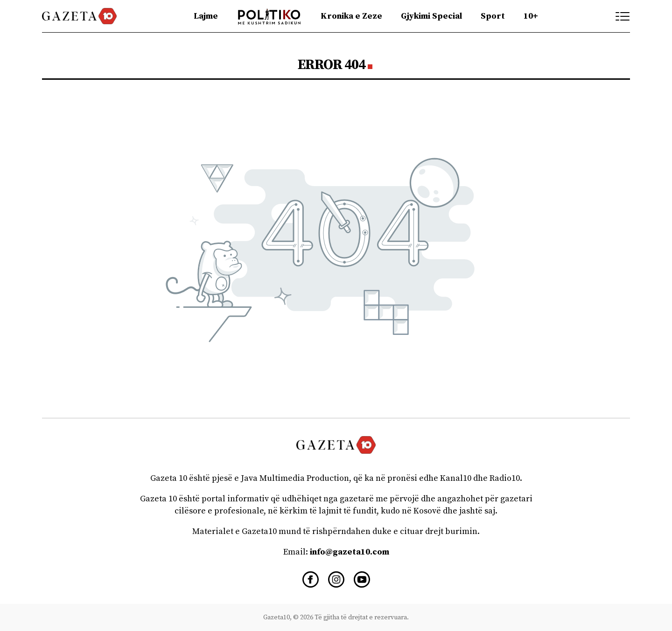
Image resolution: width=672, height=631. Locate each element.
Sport (493, 16)
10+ (531, 16)
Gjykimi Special (431, 16)
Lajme (206, 16)
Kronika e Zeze (351, 16)
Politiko (269, 16)
